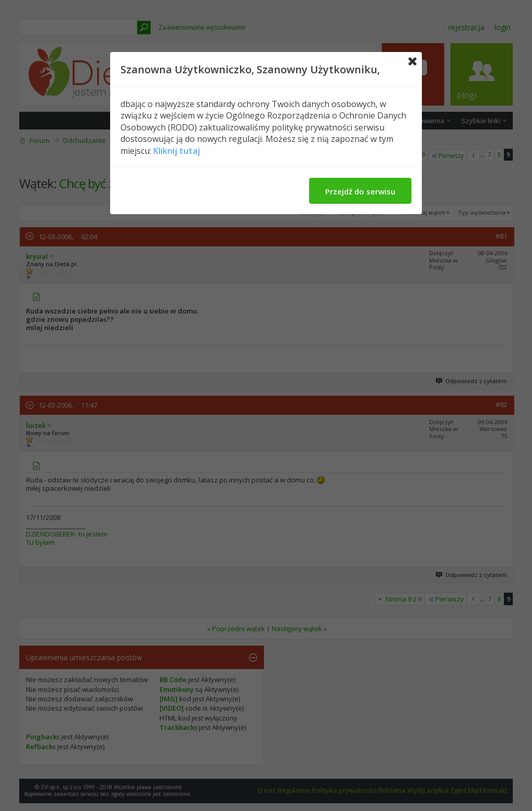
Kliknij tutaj (177, 151)
